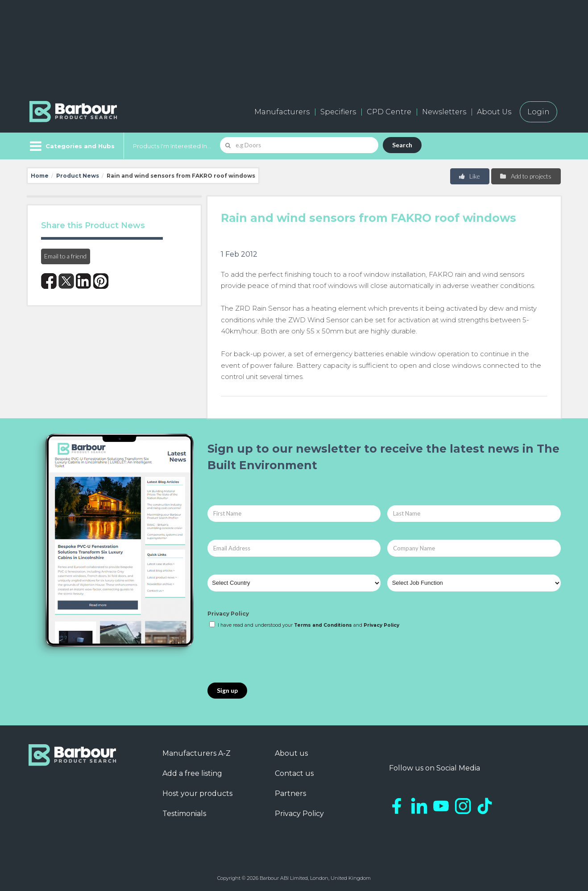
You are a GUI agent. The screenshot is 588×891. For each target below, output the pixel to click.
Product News (78, 176)
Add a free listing (192, 773)
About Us (494, 112)
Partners (290, 793)
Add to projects (525, 176)
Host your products (197, 793)
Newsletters (444, 112)
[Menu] (71, 146)
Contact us (294, 773)
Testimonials (184, 814)
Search (402, 145)
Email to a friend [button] (65, 256)
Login (538, 112)
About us (291, 753)
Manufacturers (282, 112)
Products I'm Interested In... (172, 146)
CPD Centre (389, 112)
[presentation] (275, 656)
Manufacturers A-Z (197, 753)
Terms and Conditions (323, 625)
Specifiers (338, 112)
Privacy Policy (228, 614)
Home (40, 176)
